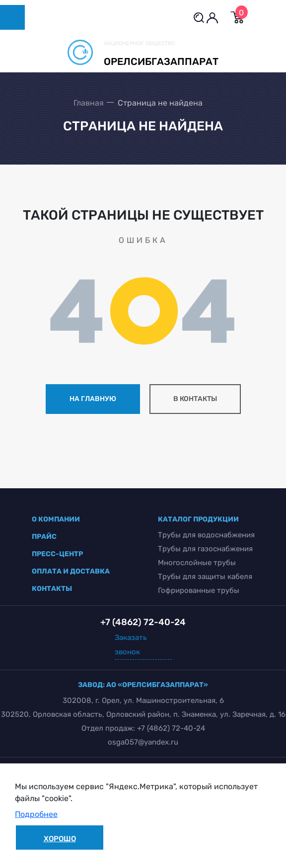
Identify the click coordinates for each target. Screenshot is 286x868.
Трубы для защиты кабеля (205, 577)
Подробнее (36, 814)
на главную (93, 399)
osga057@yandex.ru (143, 742)
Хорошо (60, 839)
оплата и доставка (71, 571)
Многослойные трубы (197, 563)
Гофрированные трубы (199, 590)
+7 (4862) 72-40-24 (171, 728)
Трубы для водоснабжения (206, 535)
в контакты (195, 399)
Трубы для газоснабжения (205, 549)
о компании (56, 519)
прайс (44, 537)
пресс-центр (57, 554)
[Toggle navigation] (12, 17)
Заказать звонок (131, 645)
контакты (52, 589)
